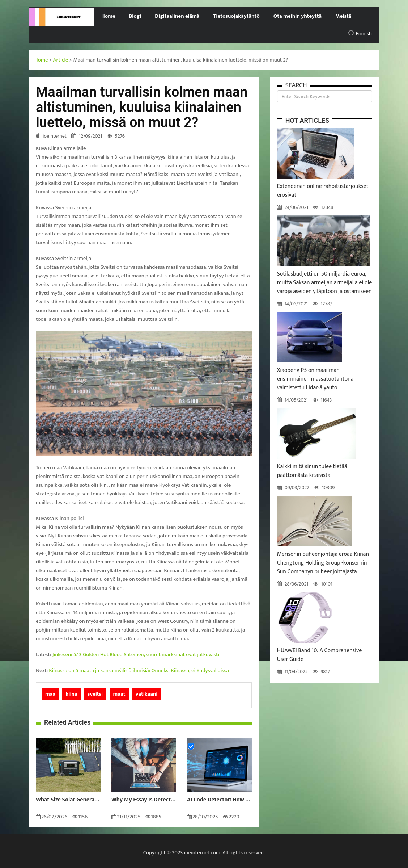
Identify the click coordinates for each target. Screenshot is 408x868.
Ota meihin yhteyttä (297, 16)
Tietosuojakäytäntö (237, 16)
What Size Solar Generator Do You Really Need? (68, 800)
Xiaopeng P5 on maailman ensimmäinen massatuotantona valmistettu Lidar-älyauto (315, 379)
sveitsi (95, 694)
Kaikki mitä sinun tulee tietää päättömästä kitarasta (312, 471)
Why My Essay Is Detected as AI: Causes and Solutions (144, 800)
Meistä (343, 16)
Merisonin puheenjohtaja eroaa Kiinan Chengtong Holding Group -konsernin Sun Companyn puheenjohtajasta (323, 563)
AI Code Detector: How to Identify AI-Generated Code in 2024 (219, 800)
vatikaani (147, 694)
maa (50, 694)
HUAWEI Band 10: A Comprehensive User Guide (320, 655)
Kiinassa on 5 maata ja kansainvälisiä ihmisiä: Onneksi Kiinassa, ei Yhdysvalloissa (139, 670)
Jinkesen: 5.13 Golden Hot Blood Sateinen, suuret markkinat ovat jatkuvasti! (137, 655)
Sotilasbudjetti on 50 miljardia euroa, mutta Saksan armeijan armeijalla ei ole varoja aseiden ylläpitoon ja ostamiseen (325, 283)
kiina (71, 694)
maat (119, 694)
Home (108, 16)
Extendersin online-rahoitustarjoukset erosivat (323, 191)
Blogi (135, 16)
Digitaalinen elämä (177, 16)
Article (61, 60)
